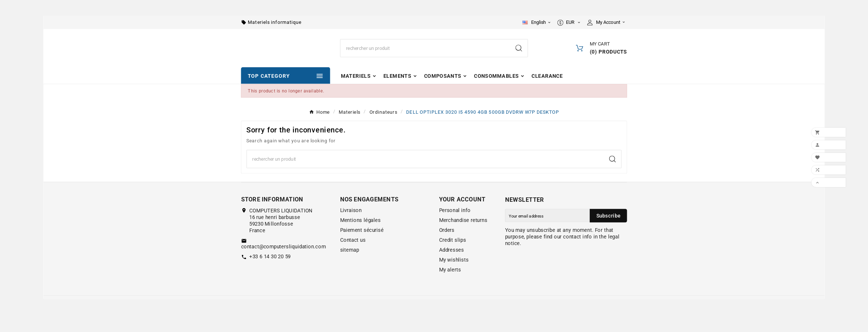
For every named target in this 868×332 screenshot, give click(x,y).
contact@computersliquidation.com (284, 261)
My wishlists (454, 275)
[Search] (425, 56)
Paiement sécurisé (362, 245)
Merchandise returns (463, 235)
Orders (447, 245)
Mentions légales (361, 235)
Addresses (452, 265)
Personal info (455, 225)
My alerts (450, 285)
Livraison (351, 225)
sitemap (350, 265)
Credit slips (453, 255)
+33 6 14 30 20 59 (270, 271)
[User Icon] (607, 23)
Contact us (353, 255)
